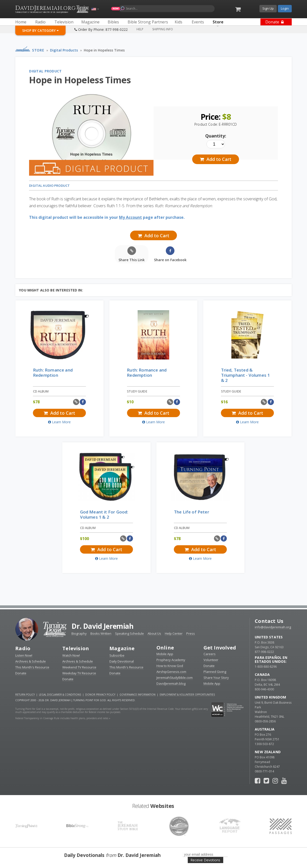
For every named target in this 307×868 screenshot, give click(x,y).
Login (285, 8)
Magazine (122, 648)
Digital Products (64, 50)
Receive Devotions (205, 860)
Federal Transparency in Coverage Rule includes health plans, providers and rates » (63, 718)
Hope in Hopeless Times (104, 50)
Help (140, 29)
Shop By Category (40, 30)
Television (76, 648)
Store (38, 50)
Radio (23, 648)
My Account (130, 217)
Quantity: (216, 136)
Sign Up (268, 8)
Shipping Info (163, 29)
